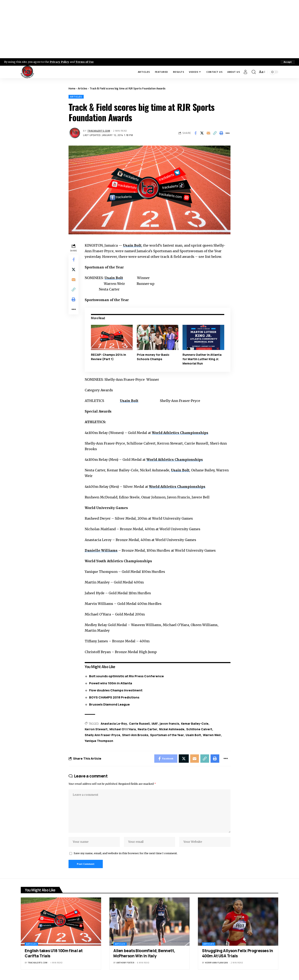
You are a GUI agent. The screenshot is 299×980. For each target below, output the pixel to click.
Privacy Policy (59, 62)
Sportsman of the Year (167, 735)
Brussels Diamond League (109, 704)
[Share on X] (202, 133)
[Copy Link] (215, 133)
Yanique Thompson (99, 741)
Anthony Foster (125, 963)
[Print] (221, 133)
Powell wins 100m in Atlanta (111, 683)
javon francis (169, 724)
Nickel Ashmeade (172, 729)
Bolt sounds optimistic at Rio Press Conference (126, 676)
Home (72, 88)
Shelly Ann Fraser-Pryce (102, 735)
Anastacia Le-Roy (114, 724)
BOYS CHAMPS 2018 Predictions (114, 697)
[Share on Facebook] (195, 133)
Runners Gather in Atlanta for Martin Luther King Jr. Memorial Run (202, 359)
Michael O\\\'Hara (123, 729)
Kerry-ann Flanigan (216, 963)
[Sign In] (245, 72)
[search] (254, 72)
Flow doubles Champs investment (116, 690)
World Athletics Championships (180, 433)
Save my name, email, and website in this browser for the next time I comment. (126, 853)
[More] (228, 133)
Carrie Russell (139, 724)
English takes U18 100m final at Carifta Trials (54, 953)
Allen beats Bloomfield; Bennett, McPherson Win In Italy (144, 953)
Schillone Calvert (199, 729)
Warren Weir (212, 735)
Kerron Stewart (96, 729)
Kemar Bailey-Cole (195, 724)
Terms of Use (84, 62)
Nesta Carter (147, 729)
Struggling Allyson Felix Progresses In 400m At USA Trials (238, 953)
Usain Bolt (132, 245)
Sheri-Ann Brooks (135, 735)
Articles (83, 88)
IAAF (155, 724)
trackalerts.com (99, 131)
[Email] (208, 133)
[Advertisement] (149, 29)
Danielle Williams (101, 550)
